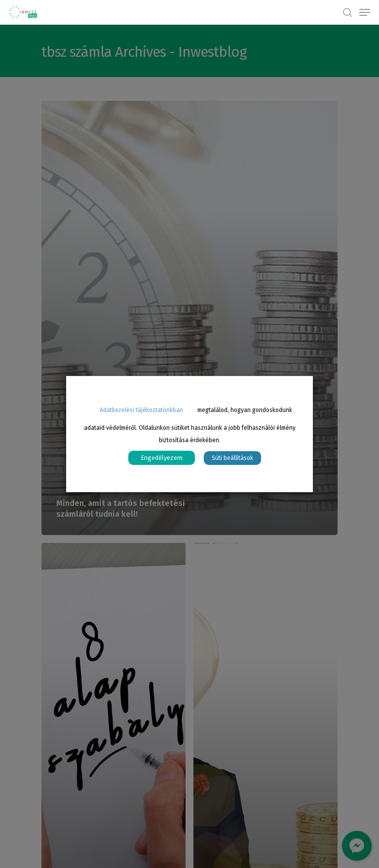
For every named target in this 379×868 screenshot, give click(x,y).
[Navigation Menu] (365, 12)
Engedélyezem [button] (162, 458)
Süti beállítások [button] (232, 458)
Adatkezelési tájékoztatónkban (141, 410)
